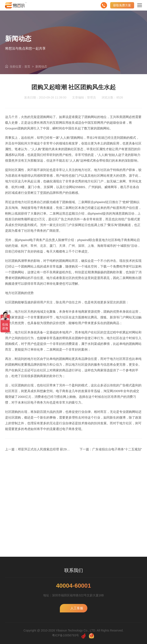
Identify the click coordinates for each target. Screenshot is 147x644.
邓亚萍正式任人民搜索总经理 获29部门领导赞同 (52, 449)
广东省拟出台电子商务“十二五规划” (117, 449)
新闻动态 (41, 67)
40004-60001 (73, 586)
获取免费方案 (122, 5)
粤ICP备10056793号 (66, 635)
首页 (27, 67)
